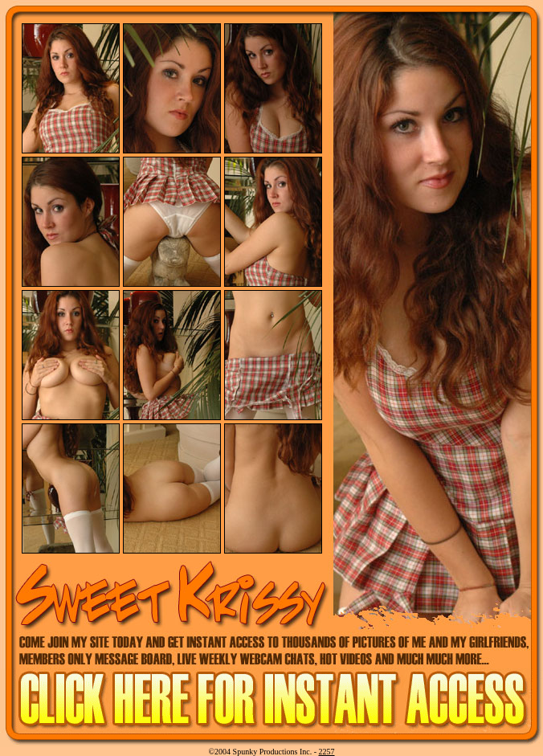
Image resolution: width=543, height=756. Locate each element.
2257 (327, 752)
